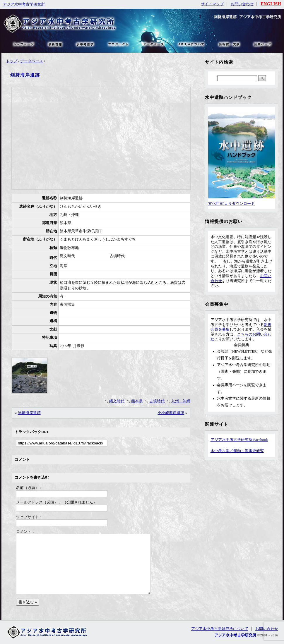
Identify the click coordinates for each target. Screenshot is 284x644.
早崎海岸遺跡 (29, 413)
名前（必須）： (29, 488)
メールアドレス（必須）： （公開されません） (57, 502)
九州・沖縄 (181, 401)
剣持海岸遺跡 (25, 75)
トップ (12, 61)
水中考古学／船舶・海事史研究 (237, 451)
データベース (32, 61)
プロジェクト (118, 44)
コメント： (26, 532)
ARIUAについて (191, 44)
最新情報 (55, 44)
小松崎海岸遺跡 (171, 413)
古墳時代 (157, 401)
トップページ (23, 44)
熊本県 (137, 401)
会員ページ (262, 44)
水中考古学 (85, 44)
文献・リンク (228, 44)
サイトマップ (212, 4)
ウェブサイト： (29, 517)
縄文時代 (117, 401)
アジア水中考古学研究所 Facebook (239, 440)
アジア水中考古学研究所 (24, 4)
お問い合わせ (242, 4)
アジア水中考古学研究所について (220, 629)
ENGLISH (271, 4)
